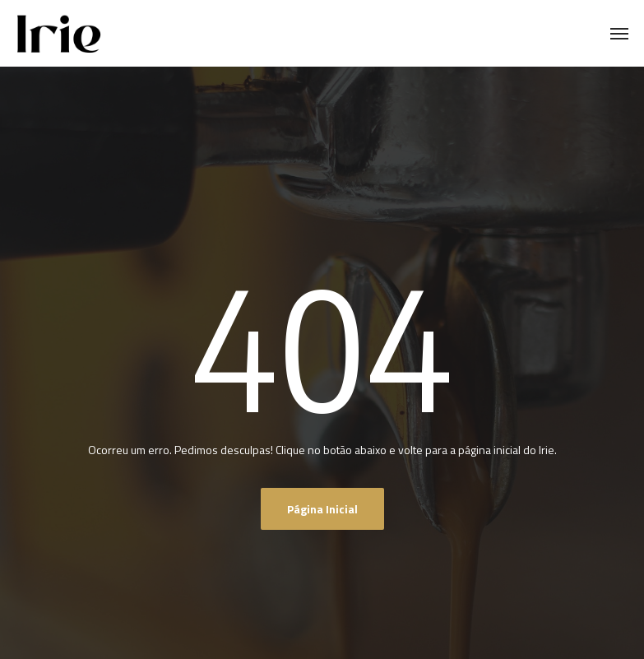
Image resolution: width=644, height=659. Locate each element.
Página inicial (322, 509)
